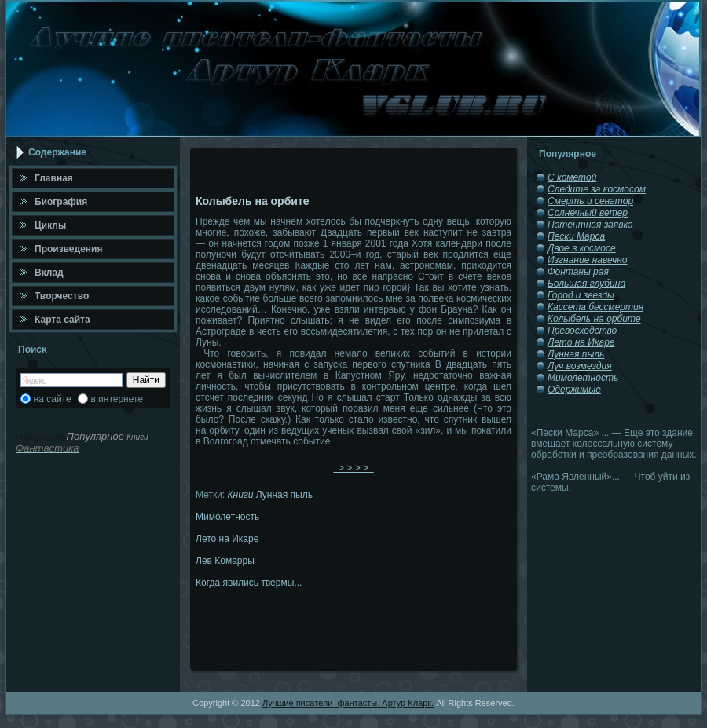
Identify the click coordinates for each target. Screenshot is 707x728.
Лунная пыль (284, 495)
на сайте (53, 399)
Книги (241, 495)
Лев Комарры (225, 561)
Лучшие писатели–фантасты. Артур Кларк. (348, 703)
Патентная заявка (590, 225)
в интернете (117, 399)
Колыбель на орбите (594, 319)
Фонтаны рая (578, 272)
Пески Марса (576, 236)
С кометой (572, 177)
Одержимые (574, 390)
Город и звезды (581, 295)
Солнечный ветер (588, 213)
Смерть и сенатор (590, 201)
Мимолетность (227, 517)
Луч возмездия (580, 366)
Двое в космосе (582, 248)
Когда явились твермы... (249, 583)
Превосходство (582, 331)
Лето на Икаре (227, 539)
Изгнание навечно (587, 260)
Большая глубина (586, 284)
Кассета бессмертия (595, 307)
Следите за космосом (597, 189)
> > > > (353, 468)
